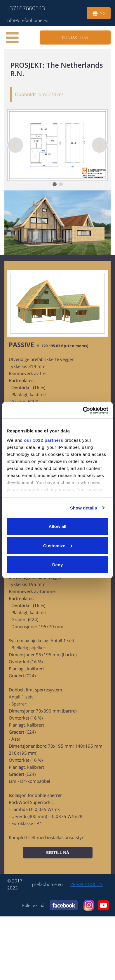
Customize (58, 545)
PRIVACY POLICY (86, 884)
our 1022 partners (43, 440)
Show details (84, 508)
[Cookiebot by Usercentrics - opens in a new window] (83, 410)
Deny (58, 565)
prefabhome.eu (47, 884)
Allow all (58, 526)
